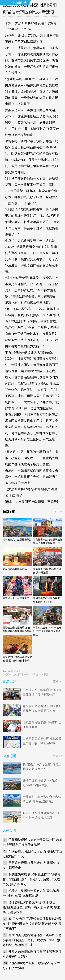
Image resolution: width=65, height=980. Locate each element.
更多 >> (58, 512)
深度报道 (10, 756)
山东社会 (21, 3)
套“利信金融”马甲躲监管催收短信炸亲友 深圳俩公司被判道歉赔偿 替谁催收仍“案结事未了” (32, 924)
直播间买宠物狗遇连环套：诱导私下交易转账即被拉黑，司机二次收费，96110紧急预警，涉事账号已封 (32, 940)
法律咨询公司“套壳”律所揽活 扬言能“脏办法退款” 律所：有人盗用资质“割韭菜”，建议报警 (32, 907)
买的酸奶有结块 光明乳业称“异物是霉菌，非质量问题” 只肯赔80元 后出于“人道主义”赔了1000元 (32, 879)
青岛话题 (10, 682)
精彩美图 (9, 512)
